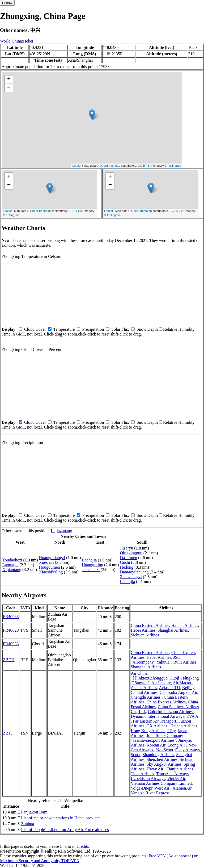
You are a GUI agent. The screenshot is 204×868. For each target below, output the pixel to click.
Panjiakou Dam (34, 812)
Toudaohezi (12, 560)
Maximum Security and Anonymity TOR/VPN (40, 861)
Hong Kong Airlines (148, 731)
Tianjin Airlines (180, 769)
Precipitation (93, 329)
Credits (83, 846)
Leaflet (77, 166)
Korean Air (156, 745)
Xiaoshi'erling (51, 572)
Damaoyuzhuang (134, 572)
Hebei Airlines (143, 630)
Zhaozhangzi (131, 577)
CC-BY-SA (145, 166)
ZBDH (9, 660)
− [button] (9, 88)
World (5, 41)
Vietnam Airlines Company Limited (161, 783)
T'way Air (155, 769)
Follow (7, 3)
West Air (163, 788)
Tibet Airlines (142, 774)
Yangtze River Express (150, 793)
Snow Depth (147, 329)
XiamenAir (182, 788)
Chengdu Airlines (146, 697)
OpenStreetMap (110, 166)
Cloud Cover (35, 329)
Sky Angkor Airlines (164, 764)
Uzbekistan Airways (148, 779)
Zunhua (27, 824)
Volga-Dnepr (142, 788)
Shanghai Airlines (173, 630)
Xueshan (46, 562)
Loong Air (177, 745)
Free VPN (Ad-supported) (171, 856)
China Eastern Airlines (150, 625)
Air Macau (182, 683)
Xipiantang (12, 570)
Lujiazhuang (61, 531)
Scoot (135, 755)
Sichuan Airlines (145, 635)
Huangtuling (92, 565)
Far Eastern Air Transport (154, 721)
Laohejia (89, 560)
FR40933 (11, 644)
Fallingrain (174, 166)
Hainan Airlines (185, 625)
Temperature (64, 329)
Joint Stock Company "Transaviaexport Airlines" (157, 738)
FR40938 (11, 617)
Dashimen (128, 558)
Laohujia (127, 582)
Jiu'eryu (126, 548)
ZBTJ (8, 733)
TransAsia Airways (173, 774)
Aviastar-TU (169, 688)
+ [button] (9, 79)
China (17, 41)
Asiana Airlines (144, 688)
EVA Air (194, 716)
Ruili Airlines (185, 662)
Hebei (28, 41)
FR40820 (11, 630)
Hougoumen (50, 567)
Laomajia (10, 565)
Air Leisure (161, 683)
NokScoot (165, 750)
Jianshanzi (91, 570)
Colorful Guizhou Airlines (171, 712)
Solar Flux (120, 329)
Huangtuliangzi (52, 558)
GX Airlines (158, 726)
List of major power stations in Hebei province (61, 818)
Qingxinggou (131, 553)
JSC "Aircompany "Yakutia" (155, 660)
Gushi (125, 562)
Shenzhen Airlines (162, 759)
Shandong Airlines (158, 755)
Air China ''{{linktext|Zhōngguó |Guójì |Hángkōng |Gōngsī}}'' (165, 678)
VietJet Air (176, 779)
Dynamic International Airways (158, 716)
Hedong (127, 567)
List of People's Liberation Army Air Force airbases (65, 830)
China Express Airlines (166, 702)
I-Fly (171, 731)
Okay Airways (188, 750)
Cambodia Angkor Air (178, 692)
